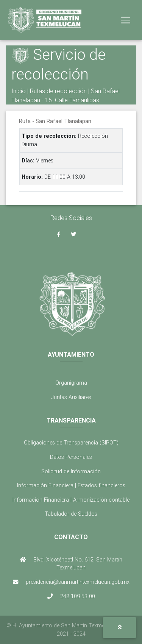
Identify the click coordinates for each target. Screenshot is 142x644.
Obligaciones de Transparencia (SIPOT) (71, 443)
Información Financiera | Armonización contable (71, 500)
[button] (119, 628)
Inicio (19, 91)
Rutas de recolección (58, 91)
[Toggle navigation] (126, 20)
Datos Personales (71, 457)
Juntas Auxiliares (71, 397)
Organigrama (71, 383)
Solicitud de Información (71, 471)
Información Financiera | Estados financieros (71, 485)
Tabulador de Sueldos (71, 514)
